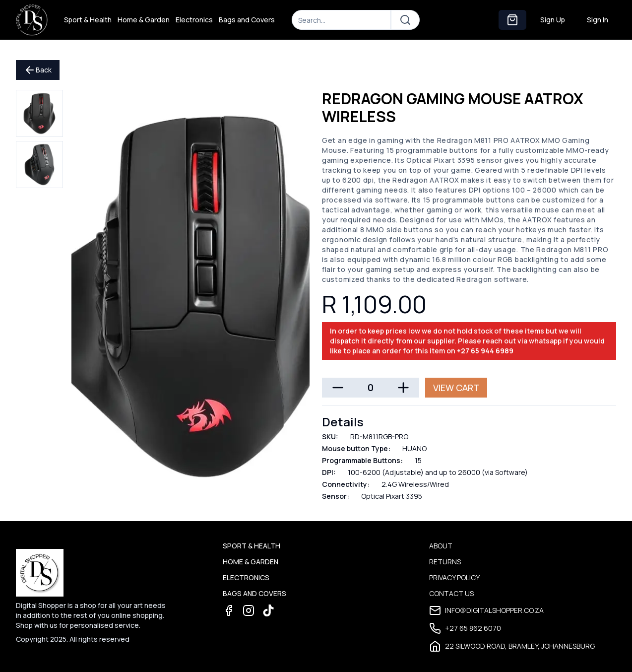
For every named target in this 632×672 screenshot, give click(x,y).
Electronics (194, 20)
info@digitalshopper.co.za (486, 610)
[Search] (341, 20)
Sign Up (553, 20)
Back (38, 70)
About (441, 546)
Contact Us (451, 593)
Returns (445, 562)
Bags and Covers (247, 20)
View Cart (456, 388)
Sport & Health (88, 20)
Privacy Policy (454, 577)
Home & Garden (144, 20)
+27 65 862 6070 (465, 628)
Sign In (598, 20)
